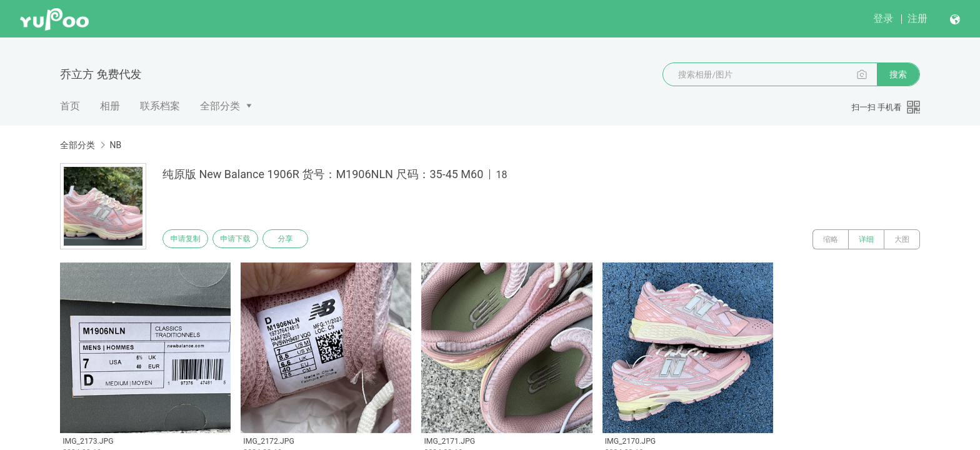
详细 (866, 239)
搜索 (898, 74)
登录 (883, 18)
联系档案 (160, 106)
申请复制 (189, 239)
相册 (110, 106)
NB (115, 145)
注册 (917, 18)
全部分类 (220, 106)
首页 (70, 106)
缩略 (831, 239)
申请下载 (245, 239)
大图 (902, 239)
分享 (301, 239)
